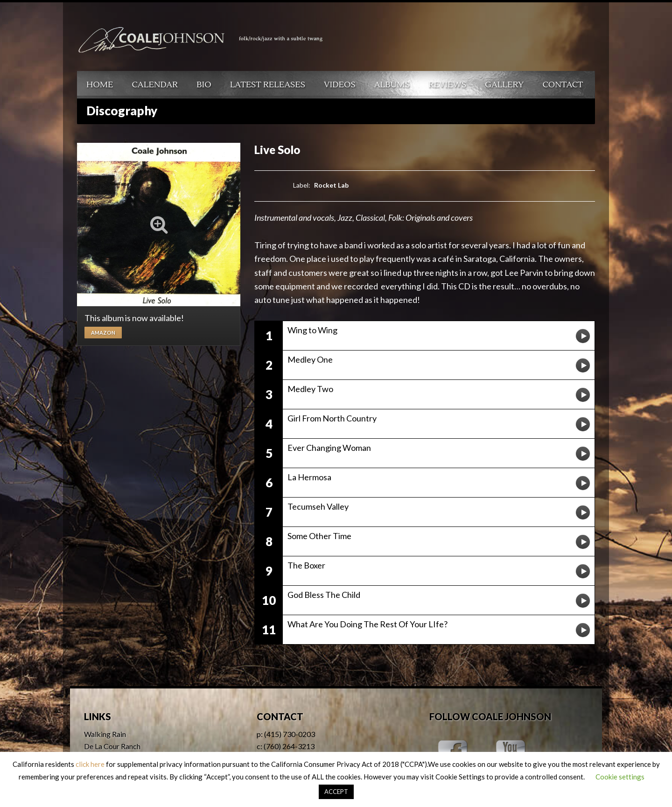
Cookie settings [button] (620, 777)
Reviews (447, 85)
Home (100, 85)
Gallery (504, 85)
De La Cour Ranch (112, 746)
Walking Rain (105, 734)
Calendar (155, 85)
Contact (563, 85)
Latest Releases (268, 85)
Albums (392, 85)
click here (90, 764)
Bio (204, 85)
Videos (340, 85)
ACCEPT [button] (336, 792)
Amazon (103, 333)
